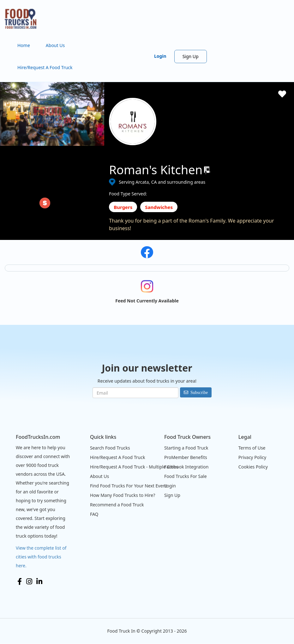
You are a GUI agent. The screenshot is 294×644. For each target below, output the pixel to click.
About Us (55, 45)
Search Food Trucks (110, 448)
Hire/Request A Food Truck (45, 67)
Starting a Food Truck (186, 448)
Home (24, 45)
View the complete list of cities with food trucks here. (41, 557)
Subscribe (199, 392)
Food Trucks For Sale (186, 476)
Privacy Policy (252, 457)
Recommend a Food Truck (117, 505)
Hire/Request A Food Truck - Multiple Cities (134, 467)
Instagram (29, 581)
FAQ (94, 514)
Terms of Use (252, 448)
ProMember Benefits (186, 457)
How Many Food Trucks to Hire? (123, 495)
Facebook (20, 581)
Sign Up (191, 56)
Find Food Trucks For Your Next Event (129, 486)
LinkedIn (39, 581)
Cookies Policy (253, 467)
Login (160, 56)
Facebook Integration (186, 467)
